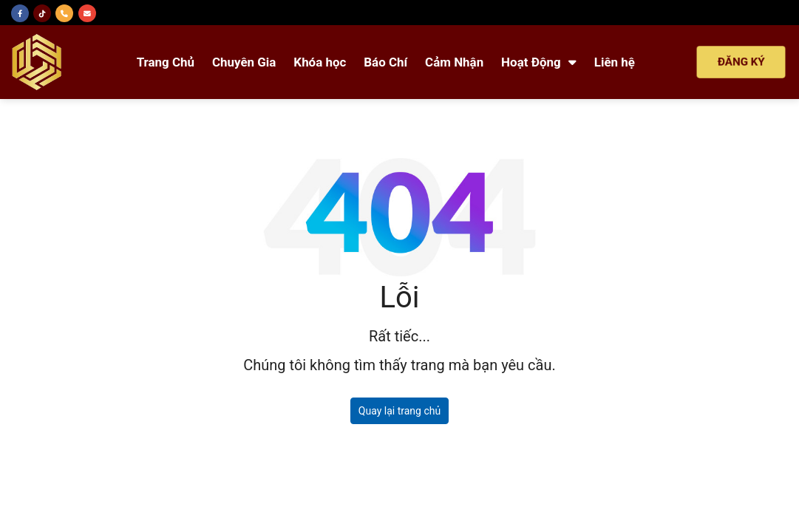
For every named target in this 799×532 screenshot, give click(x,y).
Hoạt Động (539, 62)
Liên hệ (615, 62)
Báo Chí (385, 62)
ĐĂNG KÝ (741, 62)
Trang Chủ (166, 62)
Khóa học (320, 62)
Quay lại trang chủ (399, 411)
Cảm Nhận (454, 62)
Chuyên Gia (244, 62)
